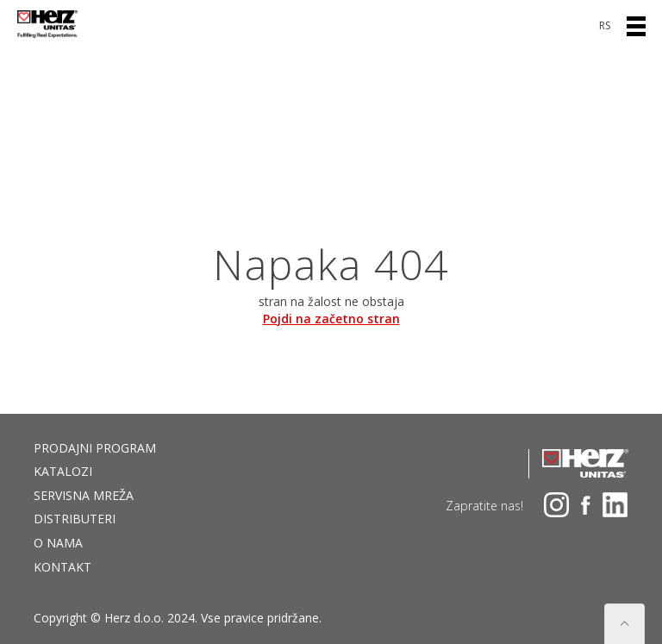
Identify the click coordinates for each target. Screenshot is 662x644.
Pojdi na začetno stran (331, 319)
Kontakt (62, 567)
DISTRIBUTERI (75, 519)
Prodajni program (95, 448)
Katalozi (63, 471)
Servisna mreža (84, 495)
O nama (58, 543)
